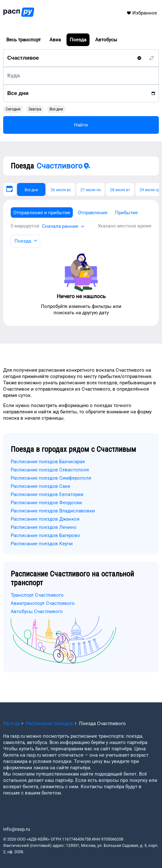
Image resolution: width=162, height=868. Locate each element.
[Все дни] (31, 189)
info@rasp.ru (17, 829)
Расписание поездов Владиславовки (53, 511)
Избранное (142, 13)
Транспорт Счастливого (37, 595)
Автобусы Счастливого (37, 611)
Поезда (78, 40)
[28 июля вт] (120, 189)
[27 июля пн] (90, 189)
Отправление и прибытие (42, 213)
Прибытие (126, 213)
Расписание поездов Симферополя (51, 478)
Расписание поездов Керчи (42, 544)
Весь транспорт (23, 40)
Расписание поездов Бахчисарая (48, 462)
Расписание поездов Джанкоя (45, 519)
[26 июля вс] (61, 189)
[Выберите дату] (9, 189)
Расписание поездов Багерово (45, 535)
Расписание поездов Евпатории (47, 494)
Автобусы (106, 40)
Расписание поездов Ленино (44, 527)
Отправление (93, 213)
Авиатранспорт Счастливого (43, 603)
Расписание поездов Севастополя (50, 470)
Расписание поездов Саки (40, 486)
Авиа (55, 40)
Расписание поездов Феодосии (46, 503)
